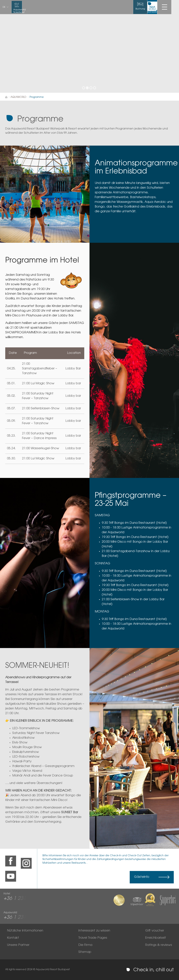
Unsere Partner (18, 945)
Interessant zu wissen (94, 931)
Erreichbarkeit (156, 938)
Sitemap (85, 952)
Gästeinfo (142, 877)
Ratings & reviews (159, 945)
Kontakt (13, 938)
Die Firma (85, 945)
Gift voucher (155, 931)
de (4, 7)
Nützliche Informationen (25, 931)
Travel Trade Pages (93, 938)
